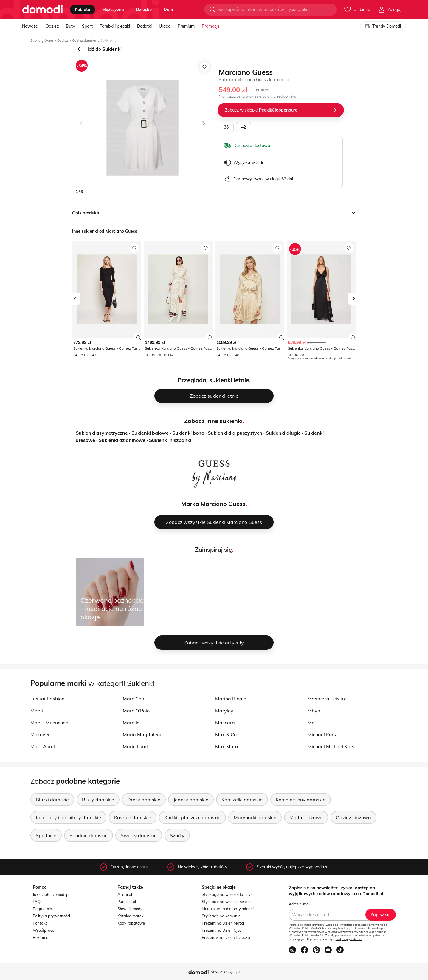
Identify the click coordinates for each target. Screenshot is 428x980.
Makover (40, 734)
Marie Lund (135, 746)
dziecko (144, 10)
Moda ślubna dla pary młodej (228, 909)
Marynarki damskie (255, 817)
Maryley (224, 711)
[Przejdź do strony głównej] (42, 10)
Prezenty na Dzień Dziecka (226, 937)
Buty (70, 26)
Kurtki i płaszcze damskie (192, 817)
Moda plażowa (306, 817)
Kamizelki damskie (242, 800)
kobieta (83, 10)
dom (168, 10)
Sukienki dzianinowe (122, 440)
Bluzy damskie (98, 800)
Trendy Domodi (383, 26)
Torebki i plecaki (115, 26)
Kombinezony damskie (301, 800)
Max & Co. (227, 734)
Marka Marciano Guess (213, 504)
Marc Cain (134, 699)
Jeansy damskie (191, 800)
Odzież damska (84, 41)
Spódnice (46, 835)
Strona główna (42, 41)
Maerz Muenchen (49, 723)
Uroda (165, 26)
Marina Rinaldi (231, 699)
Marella (131, 723)
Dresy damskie (144, 800)
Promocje (211, 26)
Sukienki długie (283, 433)
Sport (87, 26)
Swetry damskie (139, 835)
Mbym (315, 711)
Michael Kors (322, 734)
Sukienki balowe (150, 433)
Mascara (225, 723)
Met (312, 723)
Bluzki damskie (52, 800)
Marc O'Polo (136, 711)
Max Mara (227, 746)
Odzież (52, 26)
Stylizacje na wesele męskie (226, 902)
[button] (82, 128)
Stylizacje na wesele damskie (228, 894)
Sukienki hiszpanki (170, 440)
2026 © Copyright (225, 972)
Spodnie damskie (89, 835)
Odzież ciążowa (353, 817)
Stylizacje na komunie (221, 916)
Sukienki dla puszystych (235, 433)
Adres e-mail (300, 904)
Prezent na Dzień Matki (223, 923)
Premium (186, 26)
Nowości (30, 26)
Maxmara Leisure (327, 699)
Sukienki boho (188, 433)
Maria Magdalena (143, 734)
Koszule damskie (133, 817)
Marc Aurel (43, 746)
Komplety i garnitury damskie (68, 817)
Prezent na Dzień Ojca (222, 930)
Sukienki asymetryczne (102, 433)
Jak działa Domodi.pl (51, 894)
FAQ (37, 902)
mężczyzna (113, 10)
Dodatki (144, 26)
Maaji (37, 711)
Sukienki (107, 41)
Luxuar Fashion (47, 699)
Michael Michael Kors (331, 746)
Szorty (177, 835)
